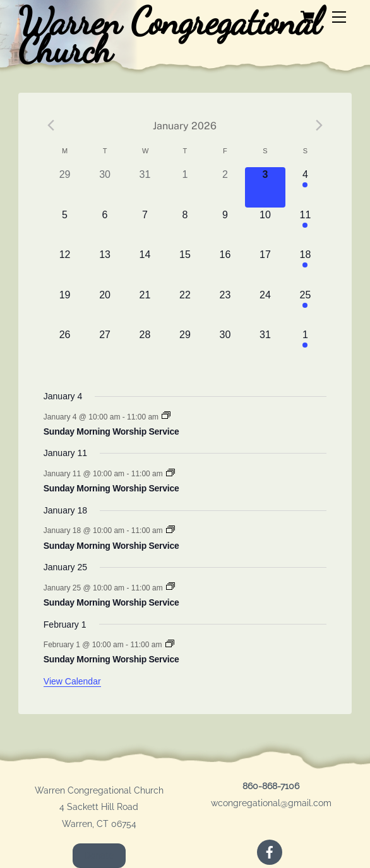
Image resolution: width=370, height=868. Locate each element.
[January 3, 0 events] (265, 187)
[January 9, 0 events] (225, 227)
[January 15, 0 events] (185, 267)
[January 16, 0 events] (225, 267)
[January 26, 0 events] (65, 347)
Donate (99, 855)
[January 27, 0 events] (104, 347)
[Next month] (319, 126)
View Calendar (72, 681)
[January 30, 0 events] (225, 347)
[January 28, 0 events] (145, 347)
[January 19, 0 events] (65, 308)
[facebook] (270, 851)
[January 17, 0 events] (265, 267)
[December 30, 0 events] (104, 187)
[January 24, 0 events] (265, 308)
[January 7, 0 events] (145, 227)
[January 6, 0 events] (104, 227)
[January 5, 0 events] (65, 227)
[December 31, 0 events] (145, 187)
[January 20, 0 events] (104, 308)
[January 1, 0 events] (185, 187)
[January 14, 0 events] (145, 267)
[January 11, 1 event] (305, 227)
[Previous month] (51, 126)
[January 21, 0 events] (145, 308)
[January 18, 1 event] (305, 267)
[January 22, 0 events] (185, 308)
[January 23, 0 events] (225, 308)
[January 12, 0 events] (65, 267)
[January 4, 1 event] (305, 187)
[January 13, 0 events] (104, 267)
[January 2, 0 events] (225, 187)
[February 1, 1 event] (305, 347)
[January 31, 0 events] (265, 347)
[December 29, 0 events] (65, 187)
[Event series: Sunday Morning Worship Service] (166, 416)
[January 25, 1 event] (305, 308)
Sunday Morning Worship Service (111, 431)
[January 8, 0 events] (185, 227)
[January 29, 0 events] (185, 347)
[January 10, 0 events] (265, 227)
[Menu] (339, 17)
